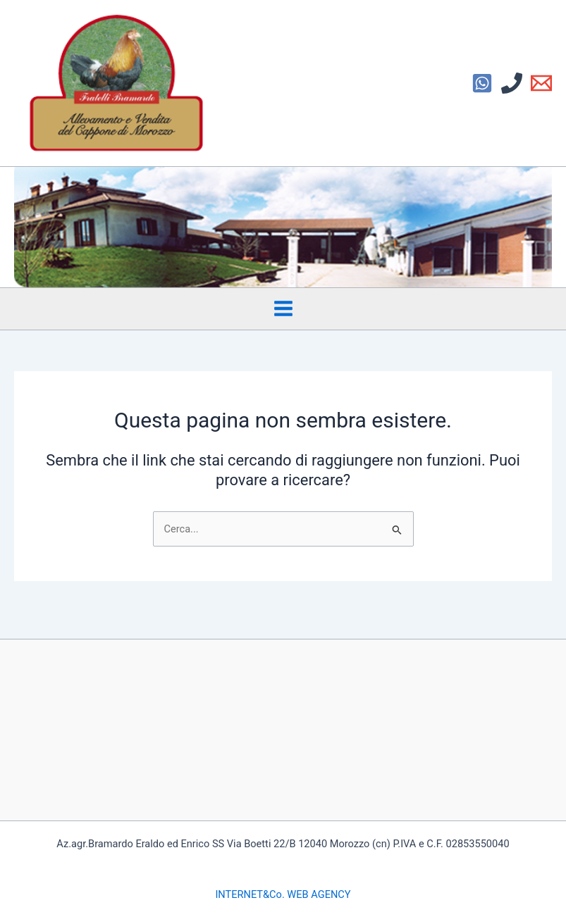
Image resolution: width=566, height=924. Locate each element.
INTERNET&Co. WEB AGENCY (283, 894)
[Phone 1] (512, 83)
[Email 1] (541, 83)
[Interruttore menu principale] (283, 308)
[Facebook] (482, 83)
